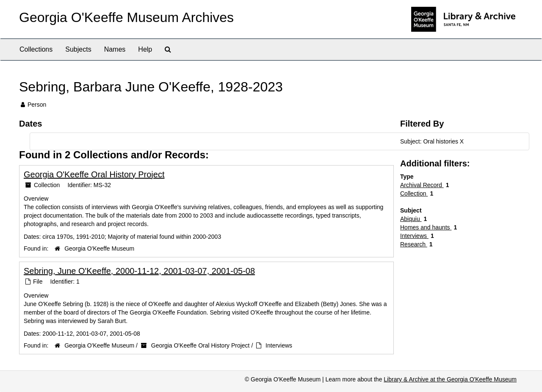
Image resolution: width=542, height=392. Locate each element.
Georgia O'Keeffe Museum (99, 248)
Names (115, 49)
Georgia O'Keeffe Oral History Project (94, 174)
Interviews (279, 345)
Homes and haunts (426, 227)
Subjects (78, 49)
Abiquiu (411, 219)
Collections (36, 49)
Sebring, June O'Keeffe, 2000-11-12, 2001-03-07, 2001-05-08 (139, 271)
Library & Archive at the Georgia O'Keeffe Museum (450, 379)
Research (414, 244)
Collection (414, 193)
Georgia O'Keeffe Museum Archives (126, 17)
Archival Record (422, 185)
